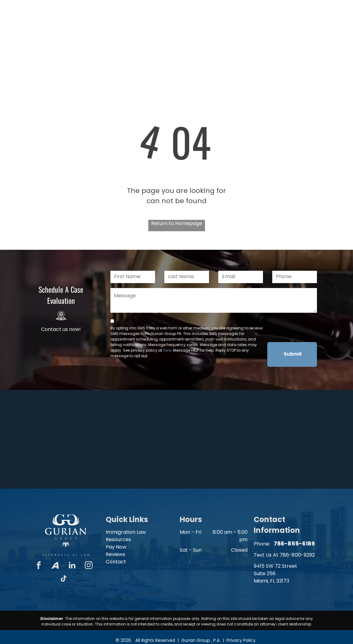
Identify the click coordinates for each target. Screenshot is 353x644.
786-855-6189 (318, 10)
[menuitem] (108, 42)
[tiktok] (64, 579)
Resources (118, 539)
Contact (116, 562)
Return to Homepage (177, 223)
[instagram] (89, 566)
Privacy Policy (241, 640)
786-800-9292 (297, 555)
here (167, 350)
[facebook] (39, 566)
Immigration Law (126, 532)
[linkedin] (72, 566)
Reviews (115, 554)
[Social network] (55, 566)
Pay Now (116, 547)
